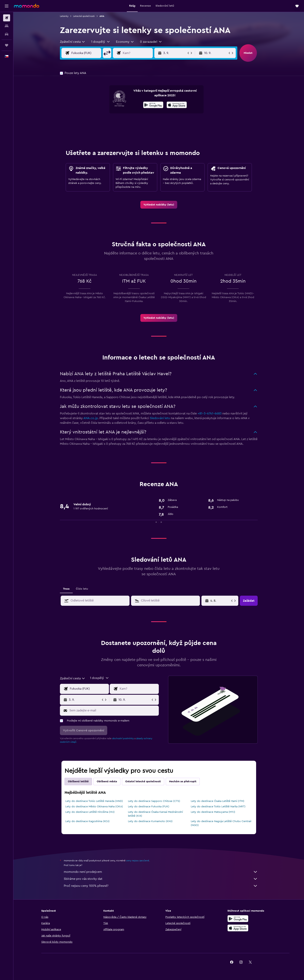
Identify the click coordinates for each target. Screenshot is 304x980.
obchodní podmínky (123, 738)
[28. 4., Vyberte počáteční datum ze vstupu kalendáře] (220, 601)
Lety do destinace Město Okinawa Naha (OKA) (94, 807)
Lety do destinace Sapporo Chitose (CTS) (154, 801)
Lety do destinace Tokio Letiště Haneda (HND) (94, 801)
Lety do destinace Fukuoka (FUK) (149, 807)
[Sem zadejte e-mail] (113, 710)
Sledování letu (160, 418)
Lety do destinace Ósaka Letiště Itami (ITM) (218, 801)
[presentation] (177, 105)
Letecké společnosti (84, 16)
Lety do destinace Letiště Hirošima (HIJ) (90, 812)
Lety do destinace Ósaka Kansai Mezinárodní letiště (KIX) (155, 814)
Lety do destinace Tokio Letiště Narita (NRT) (218, 807)
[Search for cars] (7, 34)
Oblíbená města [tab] (107, 782)
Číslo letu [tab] (82, 589)
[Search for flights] (7, 18)
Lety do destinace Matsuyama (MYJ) (213, 812)
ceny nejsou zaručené (138, 861)
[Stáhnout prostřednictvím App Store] (177, 105)
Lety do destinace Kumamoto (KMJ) (150, 821)
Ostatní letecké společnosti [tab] (143, 782)
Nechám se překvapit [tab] (183, 782)
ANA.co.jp (91, 418)
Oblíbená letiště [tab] (78, 782)
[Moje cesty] (7, 45)
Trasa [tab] (66, 589)
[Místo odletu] (89, 53)
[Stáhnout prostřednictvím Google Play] (153, 105)
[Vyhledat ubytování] (7, 26)
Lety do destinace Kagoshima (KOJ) (87, 821)
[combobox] (73, 42)
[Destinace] (141, 53)
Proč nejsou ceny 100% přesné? (161, 886)
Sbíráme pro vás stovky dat (161, 879)
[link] (159, 205)
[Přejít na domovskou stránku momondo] (27, 6)
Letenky (64, 16)
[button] (7, 6)
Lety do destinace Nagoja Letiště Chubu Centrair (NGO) (221, 823)
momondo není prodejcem (161, 872)
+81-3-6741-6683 (210, 413)
